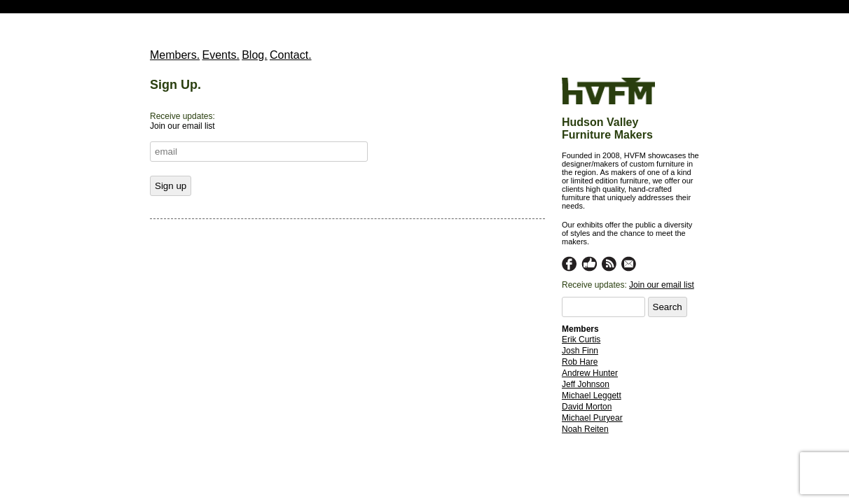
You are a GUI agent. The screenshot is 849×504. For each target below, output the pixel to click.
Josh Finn (580, 351)
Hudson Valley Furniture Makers (607, 128)
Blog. (254, 55)
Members (580, 329)
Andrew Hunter (590, 373)
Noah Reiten (585, 429)
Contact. (291, 55)
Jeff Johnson (586, 384)
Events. (220, 55)
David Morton (587, 407)
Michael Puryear (592, 418)
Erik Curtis (581, 339)
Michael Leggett (592, 395)
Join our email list (662, 285)
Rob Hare (580, 362)
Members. (175, 55)
